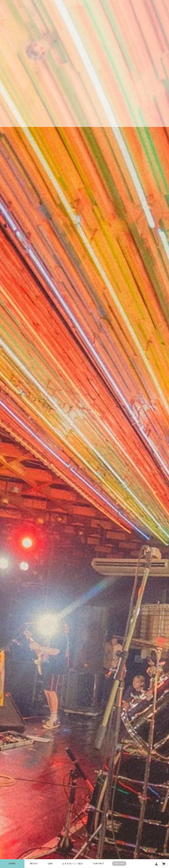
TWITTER (119, 864)
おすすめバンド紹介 (73, 864)
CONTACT (98, 864)
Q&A (50, 864)
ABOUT (34, 864)
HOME (12, 864)
